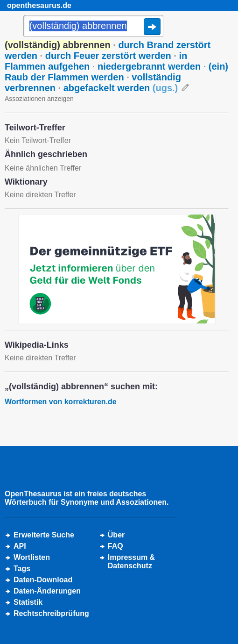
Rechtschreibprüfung (51, 613)
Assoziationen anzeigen (39, 99)
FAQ (115, 546)
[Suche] (93, 27)
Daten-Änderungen (47, 591)
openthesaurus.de (39, 5)
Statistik (28, 602)
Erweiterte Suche (44, 535)
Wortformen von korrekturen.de (61, 402)
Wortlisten (32, 557)
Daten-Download (43, 580)
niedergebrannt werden (149, 66)
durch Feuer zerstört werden (108, 56)
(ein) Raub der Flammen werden (116, 72)
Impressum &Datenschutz (131, 562)
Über (116, 535)
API (20, 546)
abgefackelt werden (121, 88)
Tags (22, 569)
